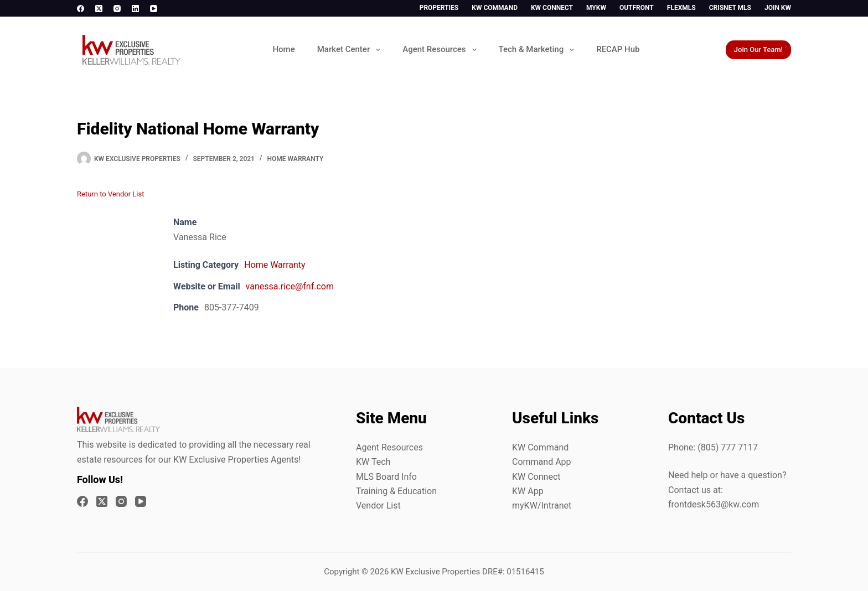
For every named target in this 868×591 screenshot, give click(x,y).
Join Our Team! (758, 50)
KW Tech (373, 462)
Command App (542, 462)
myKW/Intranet (542, 506)
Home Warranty (296, 159)
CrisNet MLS (730, 8)
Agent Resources (441, 50)
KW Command (495, 8)
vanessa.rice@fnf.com (290, 286)
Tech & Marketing (539, 50)
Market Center (351, 50)
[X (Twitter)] (99, 9)
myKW (596, 8)
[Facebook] (81, 9)
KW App (528, 491)
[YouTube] (154, 9)
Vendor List (378, 506)
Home (283, 49)
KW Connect (552, 8)
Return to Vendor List (110, 194)
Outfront (637, 8)
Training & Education (396, 491)
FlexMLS (681, 8)
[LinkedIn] (135, 9)
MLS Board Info (386, 477)
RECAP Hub (618, 49)
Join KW (778, 8)
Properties (439, 8)
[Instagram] (117, 9)
